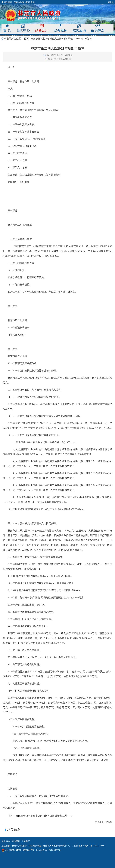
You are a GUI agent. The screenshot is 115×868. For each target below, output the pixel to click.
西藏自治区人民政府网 (24, 2)
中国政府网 (7, 2)
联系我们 (26, 841)
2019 (78, 39)
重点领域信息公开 (52, 39)
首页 (26, 39)
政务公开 (35, 39)
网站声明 (16, 841)
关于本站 (6, 841)
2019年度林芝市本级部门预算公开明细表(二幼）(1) (46, 816)
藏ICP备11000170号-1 (95, 846)
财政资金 (68, 39)
